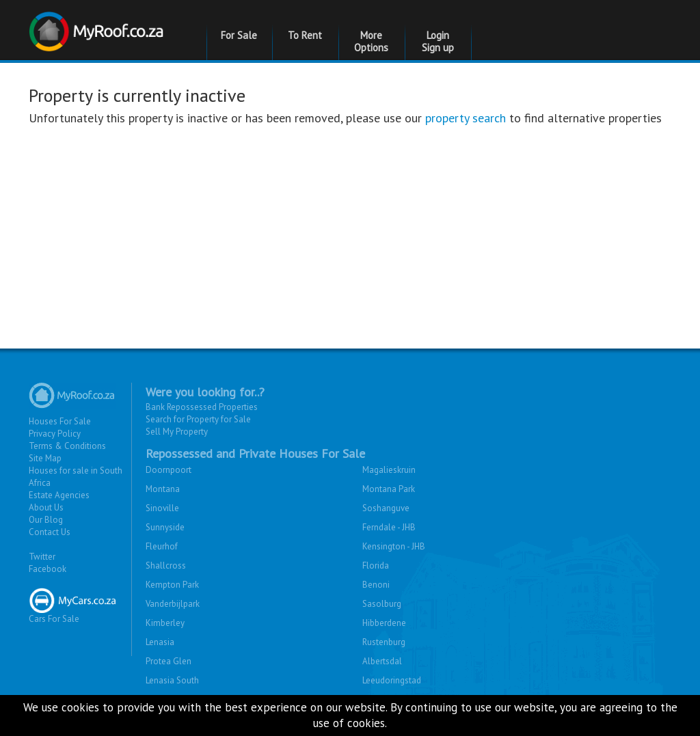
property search (466, 118)
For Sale (239, 35)
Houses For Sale (60, 421)
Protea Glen (169, 661)
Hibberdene (384, 623)
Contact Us (50, 532)
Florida (376, 565)
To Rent (305, 35)
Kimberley (165, 623)
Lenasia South (172, 680)
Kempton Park (172, 585)
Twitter (42, 557)
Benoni (376, 585)
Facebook (48, 569)
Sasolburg (382, 604)
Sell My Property (177, 432)
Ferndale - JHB (389, 527)
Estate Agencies (59, 495)
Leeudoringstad (392, 680)
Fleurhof (162, 546)
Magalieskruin (389, 470)
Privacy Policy (55, 434)
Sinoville (162, 508)
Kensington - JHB (394, 546)
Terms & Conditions (67, 446)
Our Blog (46, 520)
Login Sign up (438, 41)
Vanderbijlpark (173, 604)
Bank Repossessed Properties (202, 407)
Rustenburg (384, 642)
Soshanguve (386, 508)
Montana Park (389, 489)
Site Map (45, 458)
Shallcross (166, 565)
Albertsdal (382, 661)
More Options (371, 41)
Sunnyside (165, 527)
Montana (163, 489)
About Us (46, 507)
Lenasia (160, 642)
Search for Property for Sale (198, 419)
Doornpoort (169, 470)
